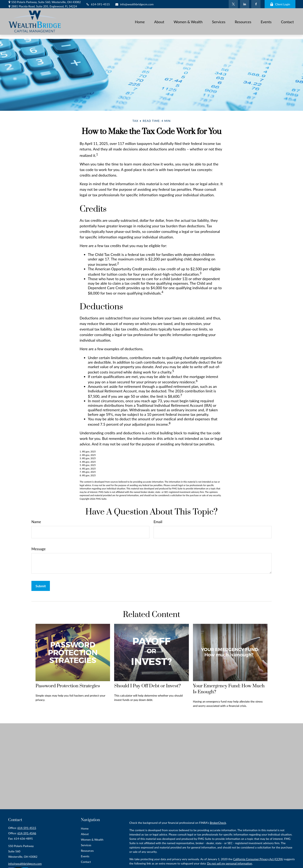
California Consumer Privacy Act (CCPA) (258, 859)
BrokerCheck (218, 823)
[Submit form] (41, 586)
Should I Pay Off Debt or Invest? (147, 686)
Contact (86, 862)
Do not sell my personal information (230, 863)
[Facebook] (256, 4)
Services (86, 845)
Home (85, 828)
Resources (87, 851)
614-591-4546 (27, 833)
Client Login (280, 4)
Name (36, 522)
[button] (140, 21)
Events (85, 856)
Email (158, 522)
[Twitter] (233, 4)
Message (38, 549)
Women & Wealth (92, 840)
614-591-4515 (98, 4)
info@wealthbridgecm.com (134, 4)
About (85, 834)
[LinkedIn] (245, 4)
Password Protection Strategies (68, 686)
